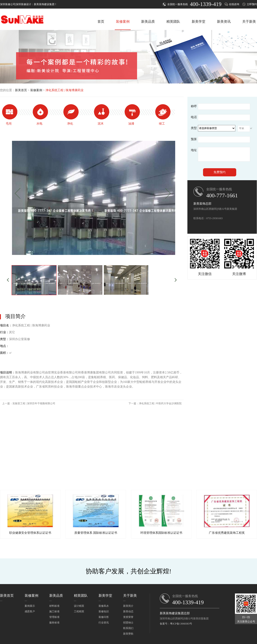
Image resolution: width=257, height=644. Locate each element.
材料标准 (54, 606)
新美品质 (148, 22)
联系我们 (128, 628)
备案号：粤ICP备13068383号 (176, 624)
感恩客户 (30, 611)
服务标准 (54, 623)
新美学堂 (199, 22)
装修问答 (104, 617)
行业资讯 (104, 623)
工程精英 (79, 611)
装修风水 (104, 606)
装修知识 (104, 611)
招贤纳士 (128, 623)
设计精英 (79, 606)
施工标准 (54, 611)
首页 (101, 22)
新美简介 (128, 606)
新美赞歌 (128, 634)
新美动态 (128, 611)
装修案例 (123, 22)
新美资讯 (224, 22)
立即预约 (252, 4)
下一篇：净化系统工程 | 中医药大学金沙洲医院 (155, 403)
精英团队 (173, 22)
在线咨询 (234, 4)
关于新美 (249, 22)
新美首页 (21, 90)
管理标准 (54, 617)
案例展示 (30, 606)
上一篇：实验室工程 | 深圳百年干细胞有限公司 (29, 403)
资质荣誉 (128, 617)
